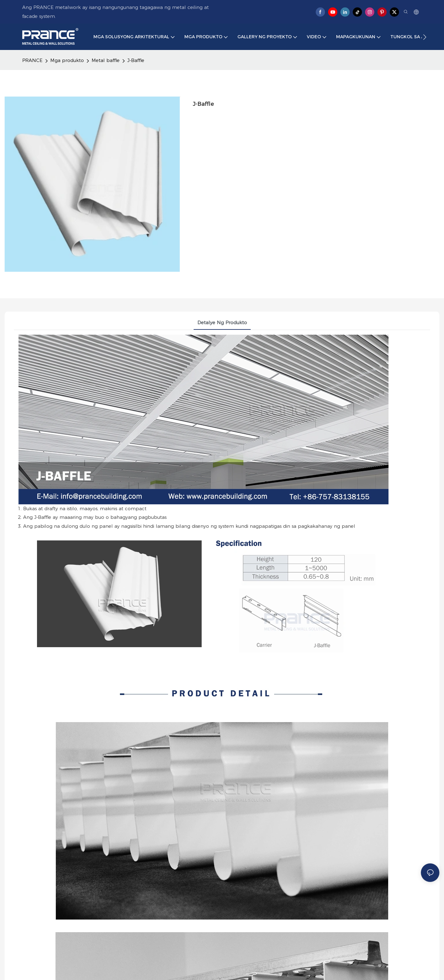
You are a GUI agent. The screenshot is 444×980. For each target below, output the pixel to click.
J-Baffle (136, 60)
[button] (425, 37)
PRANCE (32, 60)
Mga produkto (67, 60)
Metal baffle (106, 60)
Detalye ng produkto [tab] (222, 323)
